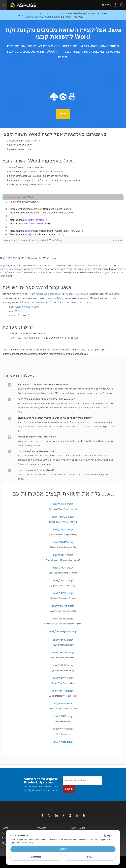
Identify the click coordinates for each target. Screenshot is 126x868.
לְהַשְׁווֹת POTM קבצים (63, 606)
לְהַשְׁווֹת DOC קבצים (63, 504)
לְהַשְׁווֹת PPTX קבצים (63, 703)
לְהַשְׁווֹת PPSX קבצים (63, 665)
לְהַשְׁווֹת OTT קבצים (63, 580)
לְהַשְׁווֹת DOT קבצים (63, 529)
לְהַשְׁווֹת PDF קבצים (63, 593)
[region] (63, 218)
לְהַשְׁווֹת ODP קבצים (63, 555)
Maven (18, 311)
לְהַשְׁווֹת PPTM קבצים (63, 691)
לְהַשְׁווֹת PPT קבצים (63, 678)
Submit (69, 788)
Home (5, 828)
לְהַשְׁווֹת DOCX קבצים (63, 517)
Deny (90, 857)
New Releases (79, 828)
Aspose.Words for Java (95, 266)
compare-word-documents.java (20, 240)
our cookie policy (26, 843)
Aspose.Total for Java (11, 269)
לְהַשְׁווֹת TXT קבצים (63, 729)
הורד (63, 114)
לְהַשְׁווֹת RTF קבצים (63, 716)
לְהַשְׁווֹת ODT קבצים (63, 568)
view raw (117, 240)
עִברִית (106, 5)
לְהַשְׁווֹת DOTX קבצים (63, 542)
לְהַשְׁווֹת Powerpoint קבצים (63, 631)
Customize (36, 857)
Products (41, 828)
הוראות (13, 315)
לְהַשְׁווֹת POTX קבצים (63, 618)
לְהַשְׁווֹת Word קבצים (63, 742)
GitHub (58, 240)
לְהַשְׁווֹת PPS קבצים (63, 640)
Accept (63, 849)
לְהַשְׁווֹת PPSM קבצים (63, 652)
